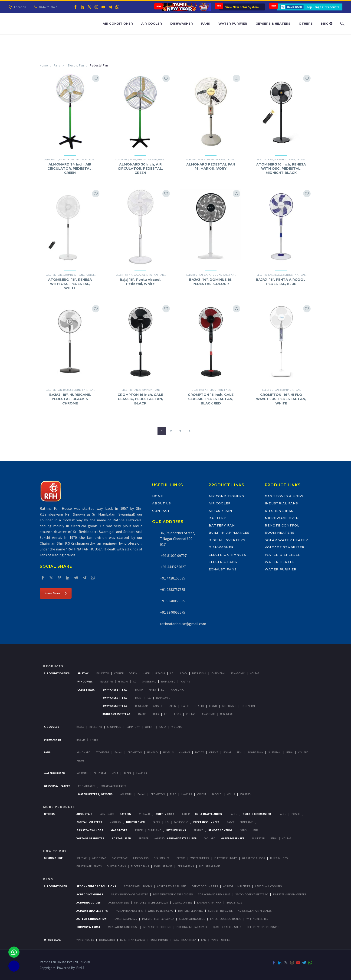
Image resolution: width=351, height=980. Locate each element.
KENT (115, 773)
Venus (80, 760)
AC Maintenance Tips (129, 911)
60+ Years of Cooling (157, 927)
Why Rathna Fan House (123, 927)
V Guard (303, 752)
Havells (168, 752)
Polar (227, 752)
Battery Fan (222, 525)
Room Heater (87, 786)
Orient (149, 727)
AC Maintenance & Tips (92, 911)
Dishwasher (182, 23)
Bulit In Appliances (89, 866)
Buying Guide (53, 858)
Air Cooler (152, 23)
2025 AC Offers (182, 902)
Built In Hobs (165, 814)
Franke (198, 830)
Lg (172, 673)
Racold (217, 794)
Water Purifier (233, 23)
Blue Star (100, 773)
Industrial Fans (281, 503)
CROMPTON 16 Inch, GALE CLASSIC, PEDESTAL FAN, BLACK (140, 399)
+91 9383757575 (173, 589)
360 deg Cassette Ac (116, 714)
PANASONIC (181, 822)
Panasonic (238, 673)
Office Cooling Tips (205, 886)
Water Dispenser (283, 555)
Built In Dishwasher (257, 814)
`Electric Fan (75, 65)
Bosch (81, 740)
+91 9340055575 (173, 612)
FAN (204, 940)
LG (167, 822)
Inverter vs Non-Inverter (290, 894)
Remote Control (282, 525)
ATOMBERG (281, 160)
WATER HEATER (85, 940)
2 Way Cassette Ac (115, 698)
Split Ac (83, 673)
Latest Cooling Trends (226, 919)
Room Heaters (280, 533)
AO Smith (82, 773)
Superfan (274, 752)
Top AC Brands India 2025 (214, 894)
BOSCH (296, 814)
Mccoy (199, 752)
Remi (239, 752)
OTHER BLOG (52, 940)
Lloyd (183, 673)
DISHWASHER (107, 940)
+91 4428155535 (173, 578)
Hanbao (152, 752)
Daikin (133, 673)
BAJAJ (137, 275)
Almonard (51, 160)
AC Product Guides (90, 894)
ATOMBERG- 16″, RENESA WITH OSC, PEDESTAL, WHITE (70, 284)
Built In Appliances (208, 814)
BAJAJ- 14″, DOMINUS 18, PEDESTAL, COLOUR (211, 282)
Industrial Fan (77, 160)
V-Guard (177, 727)
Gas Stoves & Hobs (284, 496)
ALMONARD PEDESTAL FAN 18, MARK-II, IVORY (211, 166)
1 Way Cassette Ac (115, 690)
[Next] (190, 431)
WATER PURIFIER (221, 940)
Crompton (146, 390)
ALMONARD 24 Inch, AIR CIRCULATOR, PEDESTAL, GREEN (70, 169)
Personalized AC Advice (192, 927)
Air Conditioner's (57, 673)
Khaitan (184, 752)
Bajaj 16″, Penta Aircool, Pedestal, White (140, 282)
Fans (206, 23)
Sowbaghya (255, 752)
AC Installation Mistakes (255, 911)
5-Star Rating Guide (192, 919)
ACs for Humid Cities (237, 886)
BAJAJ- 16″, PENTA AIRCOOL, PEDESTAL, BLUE (281, 282)
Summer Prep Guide (220, 911)
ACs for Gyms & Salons (172, 886)
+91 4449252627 (173, 567)
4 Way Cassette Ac (115, 706)
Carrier (119, 673)
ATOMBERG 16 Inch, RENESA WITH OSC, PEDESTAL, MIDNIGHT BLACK (281, 169)
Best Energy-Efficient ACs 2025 (173, 894)
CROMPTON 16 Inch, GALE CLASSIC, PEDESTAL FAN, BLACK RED (211, 399)
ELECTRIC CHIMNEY (185, 940)
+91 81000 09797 (173, 556)
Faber (94, 740)
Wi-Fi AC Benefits (257, 919)
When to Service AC (160, 911)
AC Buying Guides (89, 902)
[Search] (342, 24)
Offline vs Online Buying (263, 927)
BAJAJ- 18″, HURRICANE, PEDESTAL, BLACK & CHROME (70, 399)
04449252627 (47, 7)
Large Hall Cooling (269, 886)
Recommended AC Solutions (96, 886)
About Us (162, 503)
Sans (243, 830)
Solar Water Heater (286, 540)
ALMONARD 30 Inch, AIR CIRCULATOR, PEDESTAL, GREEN (140, 169)
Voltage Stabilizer (285, 547)
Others (306, 23)
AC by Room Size (119, 902)
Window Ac (85, 681)
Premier (144, 838)
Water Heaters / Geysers (95, 794)
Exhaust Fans (223, 569)
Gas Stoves (119, 830)
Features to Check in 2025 (151, 902)
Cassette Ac (86, 690)
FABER (127, 773)
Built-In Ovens (116, 866)
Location (19, 7)
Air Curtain (220, 511)
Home (44, 65)
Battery (217, 518)
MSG (327, 23)
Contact (161, 511)
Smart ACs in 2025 (126, 919)
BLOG (48, 879)
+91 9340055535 (173, 601)
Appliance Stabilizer (182, 838)
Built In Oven (135, 822)
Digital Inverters (227, 540)
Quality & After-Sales (227, 927)
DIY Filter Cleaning (190, 911)
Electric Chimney (226, 858)
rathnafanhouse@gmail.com (183, 624)
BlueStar (103, 673)
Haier (146, 673)
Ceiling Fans (186, 866)
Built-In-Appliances (229, 533)
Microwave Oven (282, 518)
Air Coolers (141, 858)
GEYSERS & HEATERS (57, 786)
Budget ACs (234, 902)
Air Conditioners (226, 496)
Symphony (133, 727)
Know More (56, 593)
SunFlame (246, 822)
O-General (218, 673)
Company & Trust (88, 927)
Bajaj (80, 727)
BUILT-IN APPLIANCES (133, 940)
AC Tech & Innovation (92, 919)
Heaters (180, 858)
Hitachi (160, 673)
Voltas (255, 673)
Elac (173, 794)
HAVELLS (142, 773)
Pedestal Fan (235, 160)
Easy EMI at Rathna (209, 902)
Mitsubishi (199, 673)
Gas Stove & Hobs (253, 858)
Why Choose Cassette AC (252, 894)
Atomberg (102, 752)
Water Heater (280, 562)
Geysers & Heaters (273, 23)
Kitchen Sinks (279, 511)
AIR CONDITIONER (55, 886)
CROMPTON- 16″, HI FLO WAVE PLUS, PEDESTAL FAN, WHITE (281, 399)
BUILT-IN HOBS (159, 940)
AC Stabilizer (121, 838)
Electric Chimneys (227, 555)
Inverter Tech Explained (158, 919)
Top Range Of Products (323, 7)
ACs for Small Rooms (138, 886)
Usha (163, 727)
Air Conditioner (118, 23)
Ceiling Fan (150, 275)
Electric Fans (223, 562)
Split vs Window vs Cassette (129, 894)
